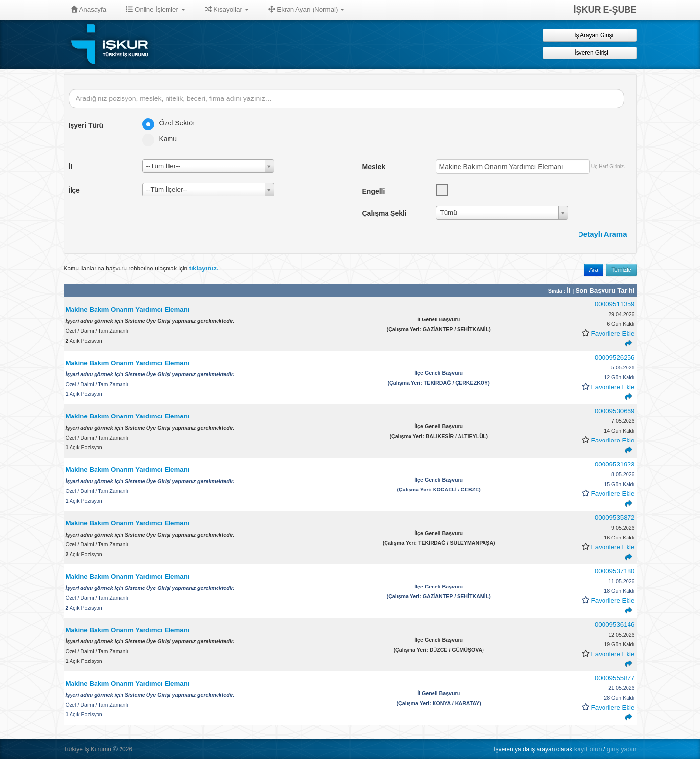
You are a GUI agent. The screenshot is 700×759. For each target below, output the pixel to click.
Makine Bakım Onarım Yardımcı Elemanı (128, 309)
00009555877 (615, 678)
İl (569, 290)
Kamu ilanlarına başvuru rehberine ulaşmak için (141, 268)
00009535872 (615, 518)
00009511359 (615, 304)
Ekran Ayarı (307, 10)
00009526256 (615, 357)
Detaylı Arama (603, 234)
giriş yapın (622, 749)
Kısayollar (227, 10)
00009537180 (615, 571)
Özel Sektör (172, 123)
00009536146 (615, 624)
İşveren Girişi (590, 53)
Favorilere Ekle (613, 333)
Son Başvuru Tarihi (605, 290)
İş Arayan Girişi (590, 35)
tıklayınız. (204, 268)
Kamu (163, 139)
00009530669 (615, 411)
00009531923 (615, 464)
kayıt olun (588, 749)
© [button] (115, 749)
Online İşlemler (156, 10)
